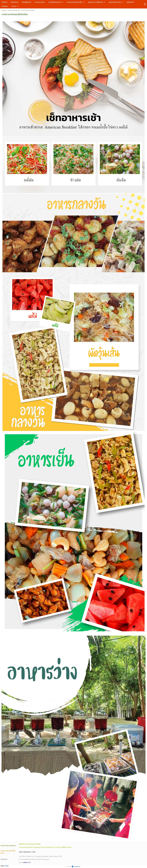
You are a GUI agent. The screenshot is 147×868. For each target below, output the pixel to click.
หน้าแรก (4, 10)
